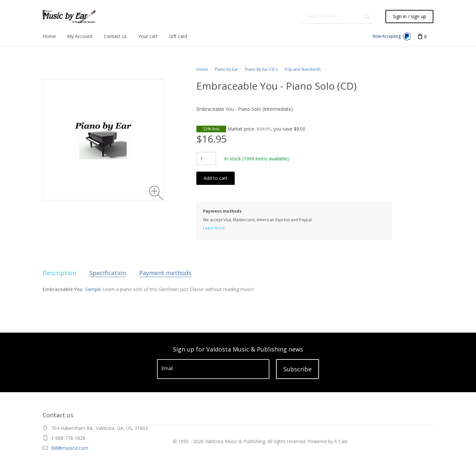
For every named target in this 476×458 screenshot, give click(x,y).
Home (202, 69)
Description (59, 273)
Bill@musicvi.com (70, 448)
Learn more (214, 228)
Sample (93, 289)
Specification (108, 273)
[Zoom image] (156, 193)
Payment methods (165, 273)
